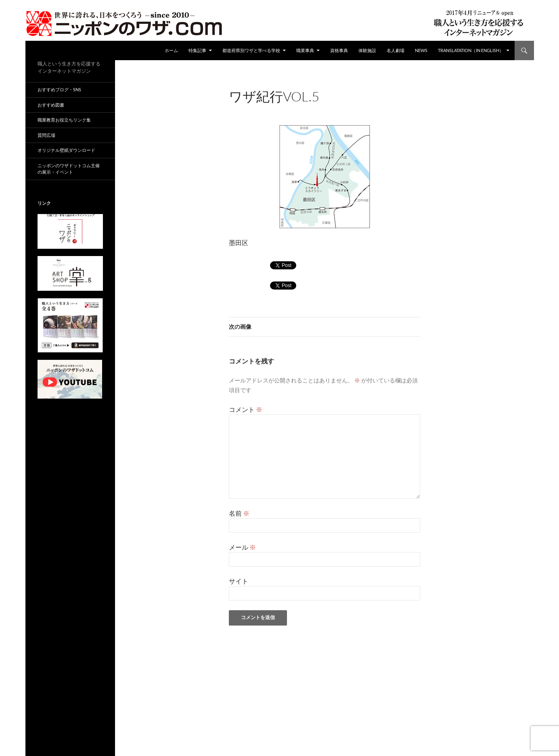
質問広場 (46, 135)
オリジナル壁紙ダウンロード (66, 150)
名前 (239, 513)
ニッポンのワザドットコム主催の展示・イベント (69, 169)
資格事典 (339, 50)
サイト (239, 581)
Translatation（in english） (471, 50)
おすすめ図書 (51, 105)
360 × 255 (295, 107)
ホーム (171, 50)
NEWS (421, 50)
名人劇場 (396, 50)
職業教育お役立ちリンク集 (64, 120)
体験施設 (367, 50)
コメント (246, 409)
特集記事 (197, 50)
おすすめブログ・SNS (59, 89)
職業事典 (305, 50)
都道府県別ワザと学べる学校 (251, 50)
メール (242, 547)
